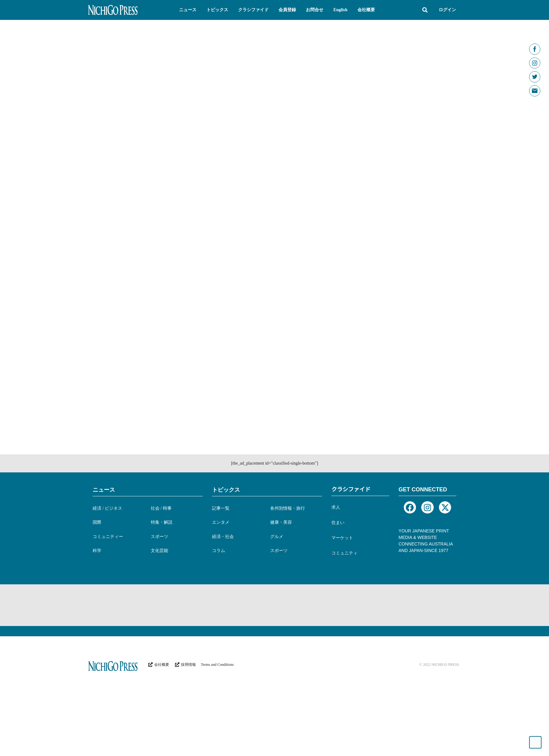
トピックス (226, 548)
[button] (188, 10)
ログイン (447, 10)
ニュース (104, 548)
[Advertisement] (201, 663)
